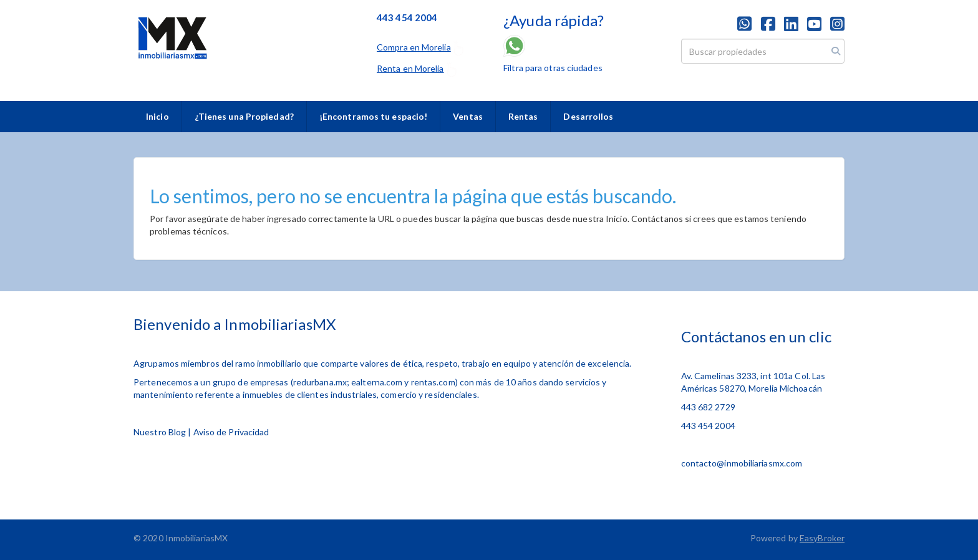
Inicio (157, 116)
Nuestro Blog (160, 432)
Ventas (468, 116)
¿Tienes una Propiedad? (244, 116)
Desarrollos (588, 116)
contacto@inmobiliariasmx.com (742, 463)
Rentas (523, 116)
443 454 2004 (708, 426)
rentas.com (433, 382)
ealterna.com (377, 382)
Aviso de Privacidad (231, 432)
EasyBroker (822, 538)
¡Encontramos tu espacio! (373, 116)
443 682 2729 (708, 407)
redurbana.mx (320, 382)
